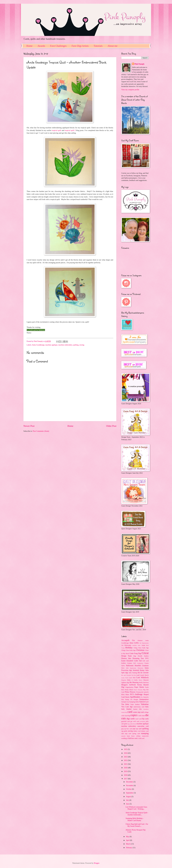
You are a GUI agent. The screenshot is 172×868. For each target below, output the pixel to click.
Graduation (140, 663)
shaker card (137, 731)
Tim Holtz (125, 704)
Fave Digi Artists (80, 46)
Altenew (140, 640)
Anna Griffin (134, 643)
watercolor (145, 736)
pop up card (137, 729)
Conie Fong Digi (135, 653)
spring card (136, 734)
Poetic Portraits (138, 690)
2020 (126, 768)
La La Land (136, 675)
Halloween (130, 666)
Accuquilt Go (128, 640)
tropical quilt (56, 130)
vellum (138, 736)
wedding (124, 738)
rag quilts (124, 731)
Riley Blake (125, 695)
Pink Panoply (139, 64)
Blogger (97, 863)
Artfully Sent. (136, 645)
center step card (138, 712)
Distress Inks (126, 658)
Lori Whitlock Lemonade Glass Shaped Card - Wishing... (136, 808)
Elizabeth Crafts (132, 661)
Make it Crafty (132, 680)
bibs (140, 709)
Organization (129, 687)
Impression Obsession (137, 668)
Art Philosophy (126, 645)
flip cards (145, 719)
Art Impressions (144, 643)
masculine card (143, 726)
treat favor (131, 736)
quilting (76, 345)
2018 (126, 775)
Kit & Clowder (143, 673)
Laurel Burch (144, 675)
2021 (126, 764)
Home (29, 46)
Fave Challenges (58, 46)
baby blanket (126, 709)
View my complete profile (130, 90)
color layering (126, 716)
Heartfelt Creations (142, 666)
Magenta (124, 680)
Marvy (140, 680)
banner (135, 709)
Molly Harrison (144, 683)
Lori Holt (132, 678)
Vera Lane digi (127, 707)
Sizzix (127, 697)
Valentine (145, 704)
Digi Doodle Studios (141, 656)
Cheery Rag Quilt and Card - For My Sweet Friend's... (137, 825)
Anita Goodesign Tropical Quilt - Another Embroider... (137, 814)
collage (146, 712)
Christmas (140, 650)
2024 (126, 753)
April (128, 840)
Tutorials (98, 46)
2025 (126, 749)
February (129, 848)
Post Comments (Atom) (41, 431)
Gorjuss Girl (131, 663)
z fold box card (132, 738)
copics (134, 715)
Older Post (111, 426)
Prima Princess (130, 692)
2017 (126, 779)
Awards (41, 46)
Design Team (126, 656)
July (128, 800)
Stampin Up (125, 702)
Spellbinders (135, 697)
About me (112, 46)
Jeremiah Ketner (139, 670)
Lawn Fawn (125, 678)
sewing (82, 345)
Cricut (145, 653)
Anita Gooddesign (38, 345)
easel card (138, 719)
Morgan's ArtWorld (128, 685)
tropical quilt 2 (70, 130)
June (128, 804)
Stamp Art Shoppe (132, 699)
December (130, 782)
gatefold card (126, 721)
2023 (126, 757)
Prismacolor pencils (142, 692)
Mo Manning (134, 682)
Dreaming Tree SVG (141, 658)
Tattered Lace (144, 702)
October (129, 789)
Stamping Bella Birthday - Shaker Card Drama (135, 819)
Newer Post (29, 426)
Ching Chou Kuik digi (141, 648)
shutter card (145, 731)
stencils (123, 736)
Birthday (129, 648)
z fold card (141, 738)
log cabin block (132, 724)
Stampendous (144, 699)
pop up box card (127, 729)
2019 (126, 771)
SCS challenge (136, 694)
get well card (135, 721)
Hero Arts (125, 668)
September (130, 793)
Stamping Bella (134, 702)
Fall (140, 661)
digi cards (131, 719)
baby (147, 707)
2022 (126, 760)
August (129, 797)
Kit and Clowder (126, 675)
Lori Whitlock (143, 677)
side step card (126, 734)
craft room (141, 716)
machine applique (51, 345)
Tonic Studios (135, 704)
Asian (143, 645)
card (130, 712)
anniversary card (139, 707)
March (128, 844)
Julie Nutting (133, 673)
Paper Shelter (139, 687)
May (128, 837)
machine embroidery (65, 345)
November (130, 786)
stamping (145, 733)
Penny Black (129, 690)
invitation (143, 721)
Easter (123, 661)
